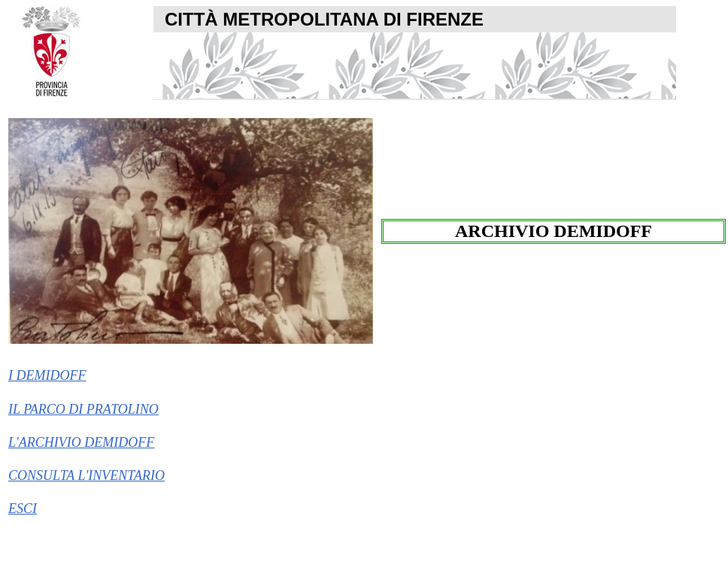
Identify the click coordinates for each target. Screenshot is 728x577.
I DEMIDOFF (47, 375)
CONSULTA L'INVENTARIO (86, 475)
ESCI (23, 509)
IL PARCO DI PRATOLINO (83, 409)
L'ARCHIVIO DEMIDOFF (81, 442)
